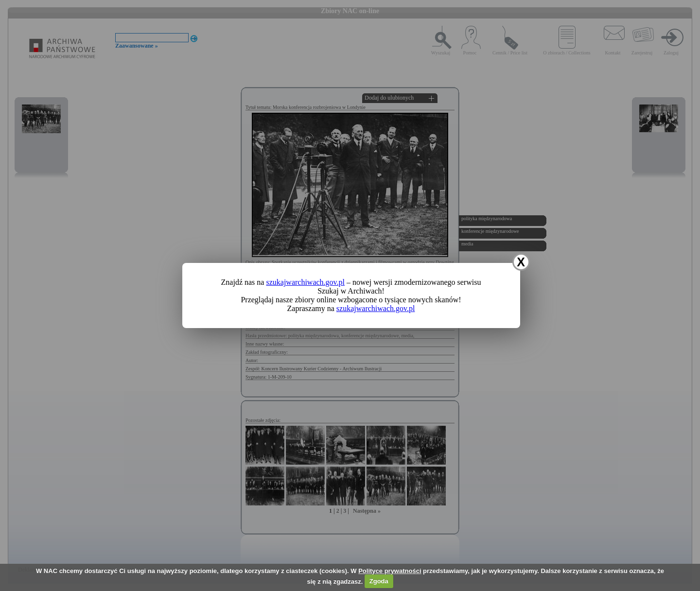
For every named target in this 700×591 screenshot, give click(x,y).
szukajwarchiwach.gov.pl (305, 282)
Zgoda (379, 581)
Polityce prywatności (390, 571)
